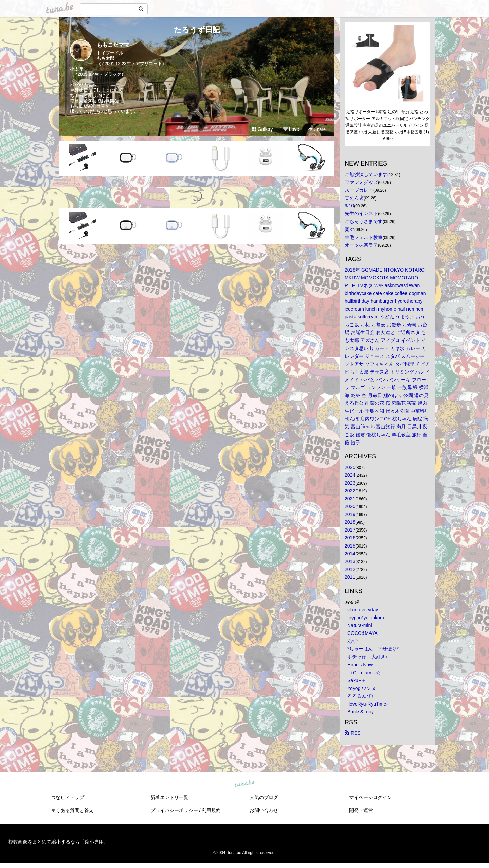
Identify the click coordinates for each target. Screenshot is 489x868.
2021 (350, 499)
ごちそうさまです (364, 221)
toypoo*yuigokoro (366, 618)
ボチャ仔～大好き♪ (368, 657)
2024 (350, 475)
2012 (350, 569)
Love (291, 129)
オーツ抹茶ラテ (361, 245)
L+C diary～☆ (364, 673)
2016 (350, 538)
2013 (350, 561)
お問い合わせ (264, 810)
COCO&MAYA (363, 633)
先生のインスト (361, 213)
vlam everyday (363, 610)
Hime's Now (360, 665)
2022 (350, 491)
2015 (350, 546)
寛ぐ (349, 229)
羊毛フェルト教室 (364, 237)
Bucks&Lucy (360, 712)
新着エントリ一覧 (169, 797)
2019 (350, 514)
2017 (350, 530)
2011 (350, 577)
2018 (350, 522)
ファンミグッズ (361, 182)
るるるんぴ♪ (360, 696)
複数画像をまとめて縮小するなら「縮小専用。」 (61, 842)
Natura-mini (360, 625)
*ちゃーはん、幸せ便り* (373, 649)
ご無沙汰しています (366, 174)
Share (317, 129)
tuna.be (244, 784)
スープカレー (359, 190)
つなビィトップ (68, 797)
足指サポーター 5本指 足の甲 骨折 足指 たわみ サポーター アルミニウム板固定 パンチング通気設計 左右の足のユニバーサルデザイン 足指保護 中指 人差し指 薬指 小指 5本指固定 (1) (387, 122)
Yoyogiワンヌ (362, 688)
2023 (350, 483)
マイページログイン (370, 797)
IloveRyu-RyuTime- (368, 704)
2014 (350, 554)
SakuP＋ (357, 680)
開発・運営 (361, 810)
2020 (350, 506)
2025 (350, 467)
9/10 (349, 206)
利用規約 (211, 810)
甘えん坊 (354, 198)
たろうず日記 (197, 30)
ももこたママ (113, 45)
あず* (353, 641)
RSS (353, 733)
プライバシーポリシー (174, 810)
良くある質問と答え (72, 810)
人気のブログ (264, 797)
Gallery (262, 129)
